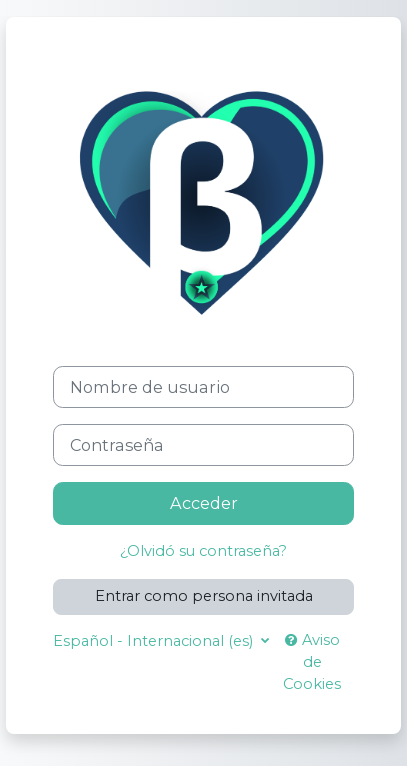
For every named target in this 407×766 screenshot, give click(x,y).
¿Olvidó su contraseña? (203, 551)
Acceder (204, 503)
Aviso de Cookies (312, 662)
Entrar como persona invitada (204, 596)
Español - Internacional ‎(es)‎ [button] (155, 641)
